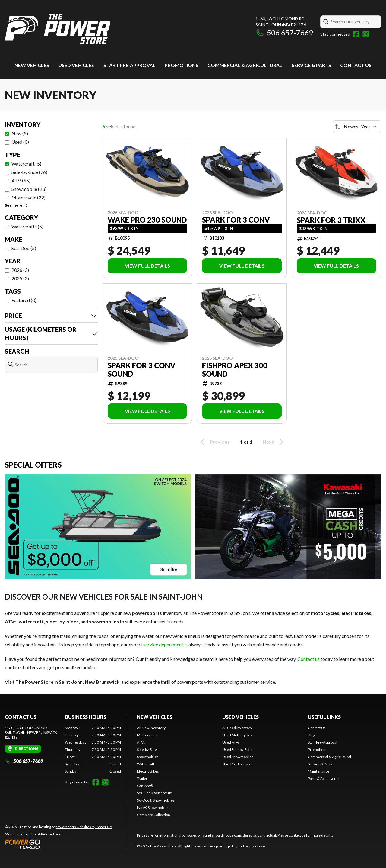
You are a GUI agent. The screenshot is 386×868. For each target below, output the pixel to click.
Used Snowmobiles (238, 757)
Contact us (308, 659)
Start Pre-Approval (130, 65)
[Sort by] (357, 127)
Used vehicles (76, 65)
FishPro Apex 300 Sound (235, 370)
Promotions (182, 65)
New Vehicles (32, 65)
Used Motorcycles (237, 735)
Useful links (324, 717)
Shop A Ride (39, 834)
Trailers (143, 778)
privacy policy (227, 846)
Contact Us (356, 65)
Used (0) (20, 142)
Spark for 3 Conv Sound (142, 370)
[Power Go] (59, 844)
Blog (312, 735)
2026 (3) (20, 270)
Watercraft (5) (26, 164)
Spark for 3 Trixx (331, 220)
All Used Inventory (237, 728)
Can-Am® (145, 786)
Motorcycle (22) (28, 197)
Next (274, 442)
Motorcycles (147, 735)
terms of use (255, 846)
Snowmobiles (148, 757)
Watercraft (146, 764)
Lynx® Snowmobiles (153, 807)
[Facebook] (356, 34)
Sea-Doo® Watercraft (154, 793)
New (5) (20, 133)
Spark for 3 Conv (236, 220)
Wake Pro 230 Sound (147, 220)
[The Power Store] (58, 29)
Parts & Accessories (324, 778)
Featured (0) (24, 300)
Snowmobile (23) (29, 189)
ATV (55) (21, 180)
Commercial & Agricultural (245, 65)
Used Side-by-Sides (238, 749)
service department (163, 644)
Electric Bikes (148, 771)
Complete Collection (153, 815)
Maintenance (319, 771)
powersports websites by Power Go (84, 827)
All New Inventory (151, 728)
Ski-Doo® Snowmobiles (156, 800)
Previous (214, 442)
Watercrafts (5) (27, 226)
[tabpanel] (93, 750)
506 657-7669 (284, 32)
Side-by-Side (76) (29, 172)
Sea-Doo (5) (24, 248)
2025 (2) (20, 278)
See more (17, 205)
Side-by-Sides (148, 749)
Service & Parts (311, 65)
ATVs (141, 742)
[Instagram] (366, 34)
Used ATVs (231, 742)
